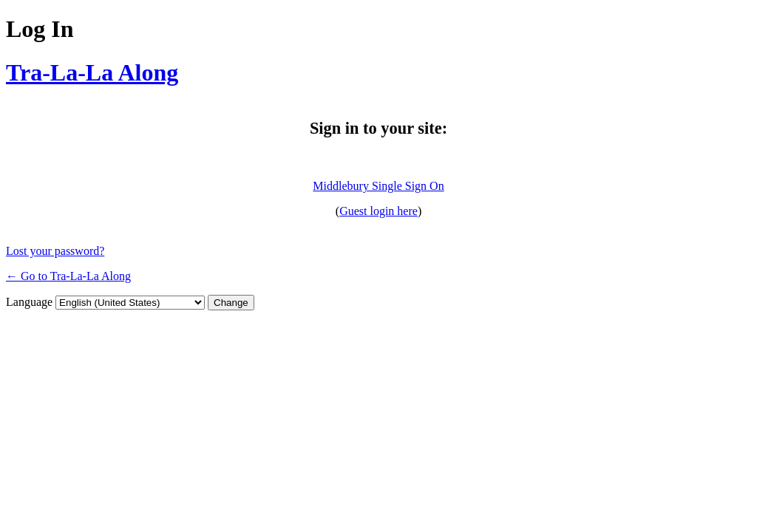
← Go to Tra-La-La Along (68, 276)
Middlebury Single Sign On (378, 186)
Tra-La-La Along (92, 72)
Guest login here (378, 211)
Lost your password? (55, 251)
